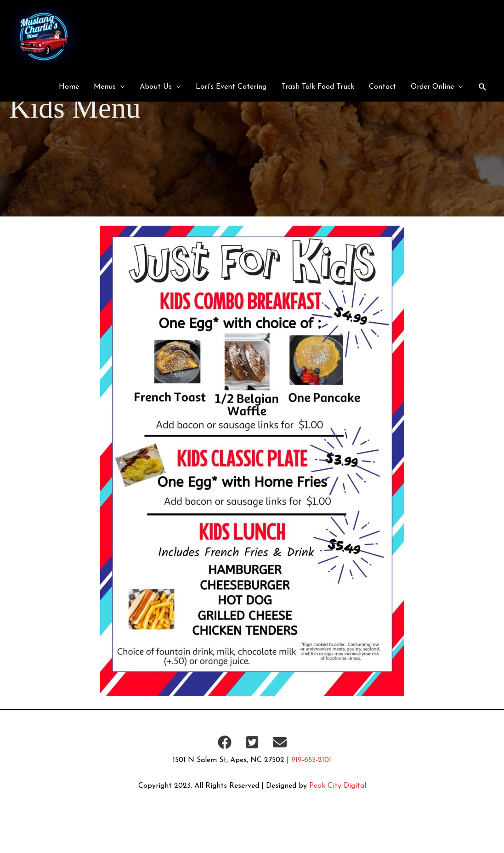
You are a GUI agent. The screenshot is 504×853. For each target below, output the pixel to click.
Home (69, 87)
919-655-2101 (311, 760)
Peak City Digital (338, 786)
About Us (156, 87)
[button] (483, 87)
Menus (105, 87)
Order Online (432, 87)
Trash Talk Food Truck (318, 87)
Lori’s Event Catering (231, 87)
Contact (382, 87)
